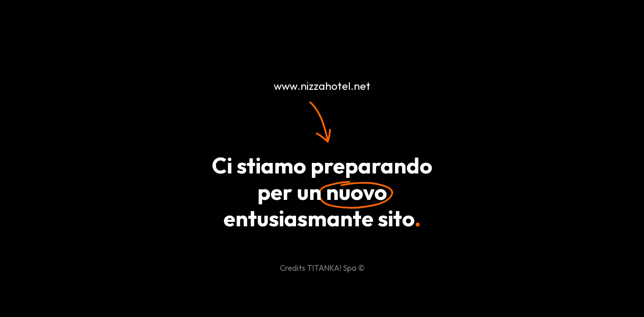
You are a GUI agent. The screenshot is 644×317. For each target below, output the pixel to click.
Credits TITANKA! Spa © (322, 268)
